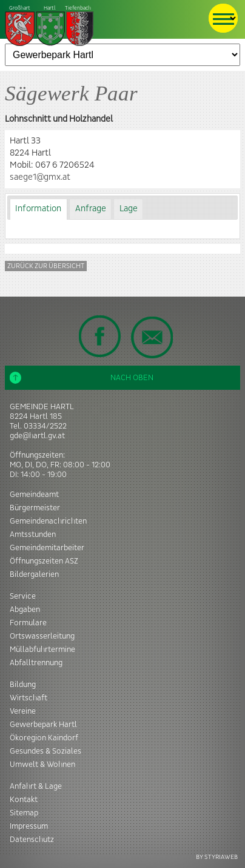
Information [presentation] (38, 209)
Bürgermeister (35, 508)
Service (23, 596)
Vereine (23, 711)
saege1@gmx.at (40, 177)
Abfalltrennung (36, 663)
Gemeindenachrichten (48, 521)
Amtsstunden (33, 534)
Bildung (23, 685)
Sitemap (24, 813)
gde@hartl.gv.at (37, 436)
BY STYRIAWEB (217, 857)
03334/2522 (45, 426)
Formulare (28, 623)
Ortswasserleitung (42, 636)
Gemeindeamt (34, 495)
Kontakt (24, 800)
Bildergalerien (34, 574)
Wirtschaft (29, 698)
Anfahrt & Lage (36, 786)
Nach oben (82, 378)
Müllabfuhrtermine (42, 649)
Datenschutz (32, 840)
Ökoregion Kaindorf (44, 738)
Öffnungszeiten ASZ (44, 561)
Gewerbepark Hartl (43, 725)
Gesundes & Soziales (45, 751)
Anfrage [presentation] (91, 209)
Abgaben (25, 610)
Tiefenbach (50, 26)
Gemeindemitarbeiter (47, 548)
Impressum (29, 826)
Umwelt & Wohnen (42, 764)
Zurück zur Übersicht (46, 266)
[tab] (39, 209)
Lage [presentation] (129, 209)
